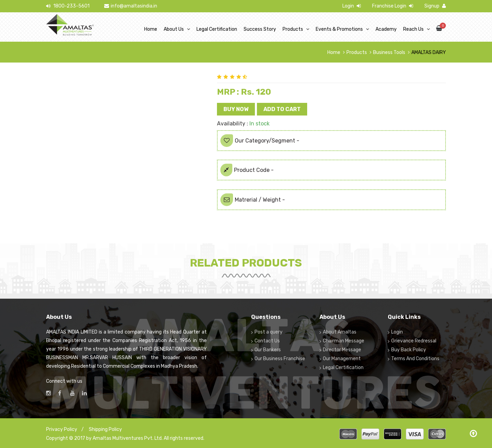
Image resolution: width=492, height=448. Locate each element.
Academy (386, 29)
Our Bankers (268, 350)
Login (352, 6)
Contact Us (267, 341)
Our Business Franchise (280, 359)
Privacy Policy (62, 429)
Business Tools (389, 52)
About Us (174, 29)
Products (293, 29)
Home (151, 29)
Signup (435, 6)
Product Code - (247, 170)
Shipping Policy (105, 429)
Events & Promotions (339, 29)
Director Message (342, 350)
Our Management (342, 359)
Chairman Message (344, 341)
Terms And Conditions (415, 359)
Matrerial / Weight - (253, 200)
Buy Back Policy (409, 350)
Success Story (260, 29)
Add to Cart (282, 109)
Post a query (269, 332)
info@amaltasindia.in (131, 6)
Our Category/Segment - (260, 141)
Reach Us (413, 29)
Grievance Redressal (414, 341)
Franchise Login (393, 6)
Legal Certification (217, 29)
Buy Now (236, 109)
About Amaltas (340, 332)
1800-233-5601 (68, 6)
